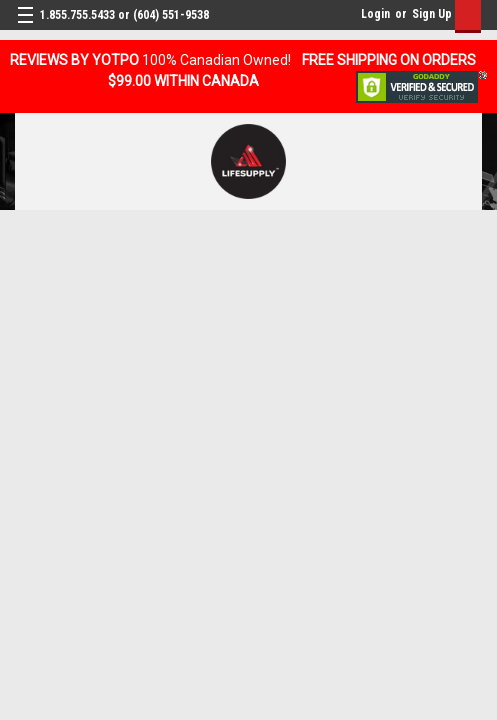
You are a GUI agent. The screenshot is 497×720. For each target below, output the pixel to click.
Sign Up (432, 14)
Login (375, 14)
